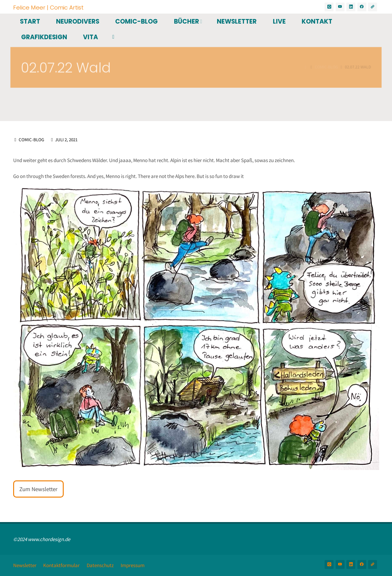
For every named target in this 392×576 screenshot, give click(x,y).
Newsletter (25, 565)
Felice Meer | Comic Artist (48, 7)
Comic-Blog (31, 140)
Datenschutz (100, 565)
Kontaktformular (61, 565)
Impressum (133, 565)
